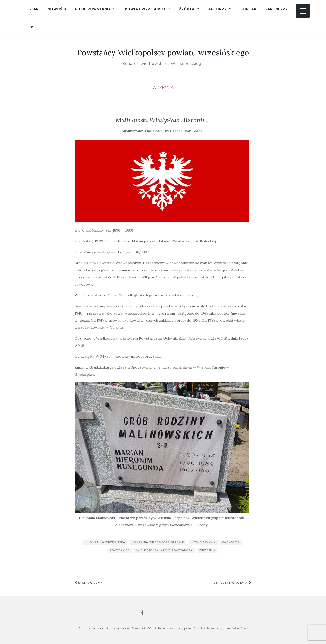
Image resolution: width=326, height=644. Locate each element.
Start (35, 9)
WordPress (240, 628)
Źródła (187, 9)
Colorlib (199, 628)
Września (163, 88)
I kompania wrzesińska (105, 542)
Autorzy (217, 9)
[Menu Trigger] (303, 11)
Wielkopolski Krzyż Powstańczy (164, 550)
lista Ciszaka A (203, 542)
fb (31, 27)
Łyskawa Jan (89, 582)
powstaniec (120, 550)
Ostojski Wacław (232, 582)
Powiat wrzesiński (145, 9)
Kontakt (250, 9)
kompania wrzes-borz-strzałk (158, 542)
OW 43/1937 (231, 542)
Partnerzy (277, 9)
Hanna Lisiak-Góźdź (186, 131)
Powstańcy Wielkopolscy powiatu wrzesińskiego (163, 53)
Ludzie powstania (92, 9)
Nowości (57, 9)
